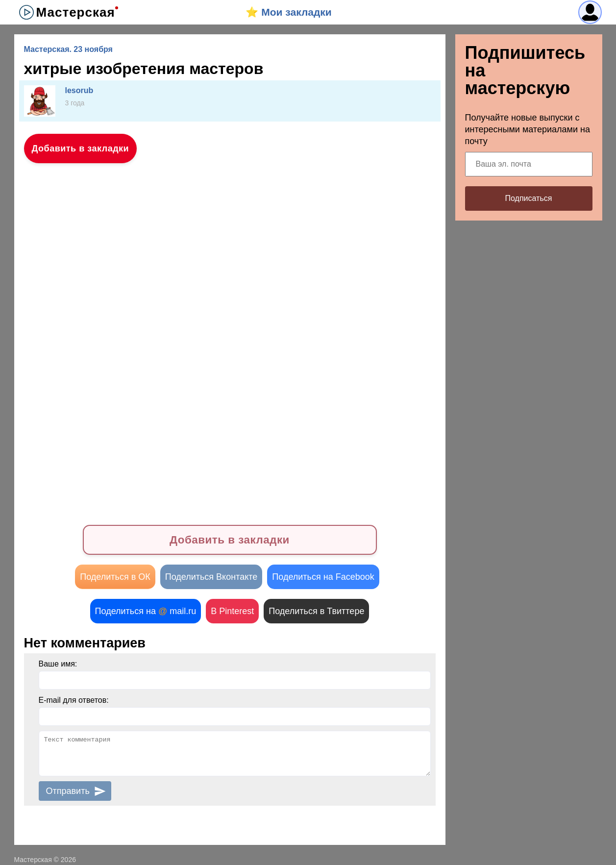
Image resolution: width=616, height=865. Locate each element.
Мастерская (76, 12)
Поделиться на (146, 611)
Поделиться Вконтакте (211, 577)
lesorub (79, 90)
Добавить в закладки (81, 148)
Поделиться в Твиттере (316, 611)
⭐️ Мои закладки (288, 12)
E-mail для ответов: (74, 700)
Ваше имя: (58, 664)
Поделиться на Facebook (323, 577)
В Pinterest (232, 611)
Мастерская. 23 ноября (68, 49)
